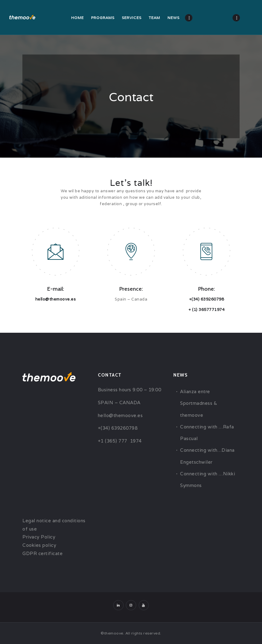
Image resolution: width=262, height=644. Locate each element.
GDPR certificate (42, 553)
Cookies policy (39, 545)
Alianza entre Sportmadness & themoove (198, 403)
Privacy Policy (39, 537)
